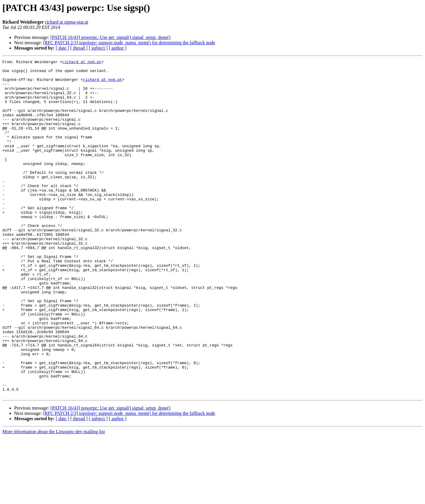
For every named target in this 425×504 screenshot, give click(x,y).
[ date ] (62, 48)
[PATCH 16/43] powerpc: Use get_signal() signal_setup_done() (111, 37)
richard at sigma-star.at (67, 22)
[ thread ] (79, 48)
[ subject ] (98, 48)
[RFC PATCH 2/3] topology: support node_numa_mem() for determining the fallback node (129, 43)
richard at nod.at (82, 63)
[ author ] (118, 48)
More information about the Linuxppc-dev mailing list (54, 499)
